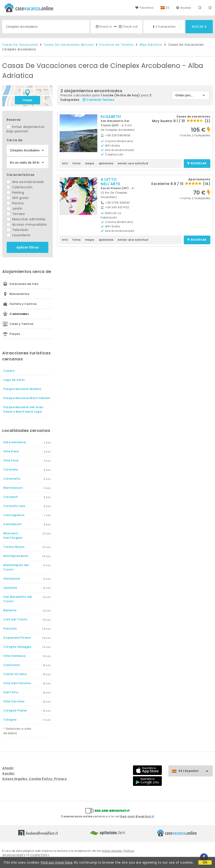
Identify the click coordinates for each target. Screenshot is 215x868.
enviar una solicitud (133, 163)
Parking (15, 193)
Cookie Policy (40, 855)
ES (168, 8)
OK (205, 862)
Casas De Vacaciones (20, 45)
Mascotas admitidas (26, 219)
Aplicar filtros (28, 247)
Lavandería (19, 235)
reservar (197, 164)
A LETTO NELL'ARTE (110, 182)
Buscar (199, 27)
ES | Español (196, 771)
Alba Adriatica (151, 45)
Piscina (15, 203)
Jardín (15, 209)
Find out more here (57, 862)
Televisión (18, 230)
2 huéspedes (164, 27)
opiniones (106, 163)
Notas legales (112, 851)
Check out (128, 27)
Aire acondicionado (25, 182)
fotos (76, 163)
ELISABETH (111, 117)
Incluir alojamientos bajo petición (26, 129)
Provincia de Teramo (116, 45)
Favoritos (144, 8)
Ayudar (184, 8)
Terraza (16, 214)
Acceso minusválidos (27, 224)
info (65, 163)
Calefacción (20, 187)
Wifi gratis (18, 198)
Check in (104, 27)
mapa (28, 100)
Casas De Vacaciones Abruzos (69, 45)
